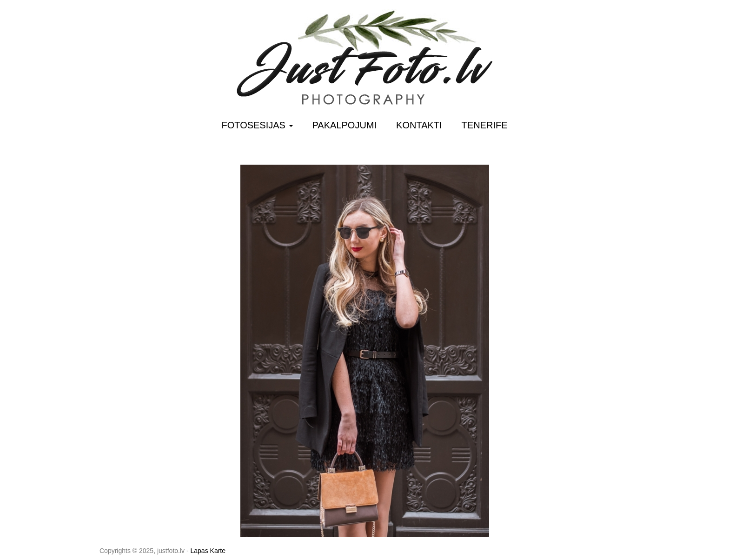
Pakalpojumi (345, 125)
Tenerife (485, 125)
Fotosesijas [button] (257, 125)
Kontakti (419, 125)
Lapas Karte (208, 551)
